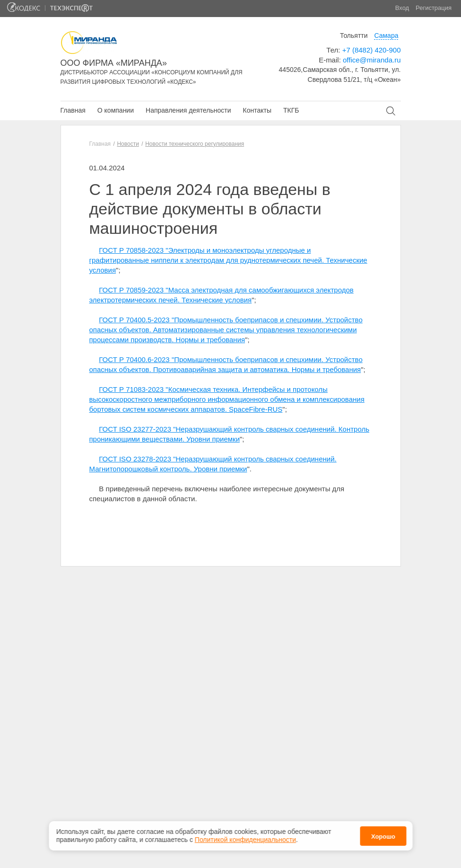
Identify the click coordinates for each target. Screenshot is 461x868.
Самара (386, 35)
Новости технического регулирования (195, 144)
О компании (116, 110)
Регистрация (434, 8)
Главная (73, 110)
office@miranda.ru (372, 60)
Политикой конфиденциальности (245, 840)
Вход (402, 8)
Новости (128, 144)
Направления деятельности (188, 110)
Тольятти (354, 35)
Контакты (257, 110)
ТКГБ (291, 110)
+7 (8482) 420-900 (372, 50)
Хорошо (383, 837)
